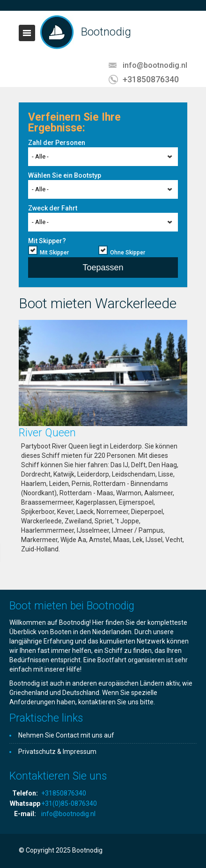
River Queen (47, 433)
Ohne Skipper (128, 253)
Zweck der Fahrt (53, 208)
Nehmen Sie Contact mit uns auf (66, 735)
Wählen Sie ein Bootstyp (65, 175)
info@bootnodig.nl (155, 65)
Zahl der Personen (57, 143)
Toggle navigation (27, 33)
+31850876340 (151, 79)
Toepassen (103, 268)
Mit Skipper (54, 253)
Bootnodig (106, 32)
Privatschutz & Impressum (57, 752)
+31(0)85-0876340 (69, 803)
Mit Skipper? (47, 241)
